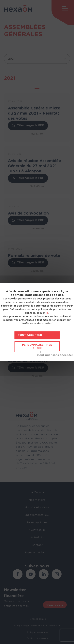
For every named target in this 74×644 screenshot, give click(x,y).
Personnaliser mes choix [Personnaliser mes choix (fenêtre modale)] (37, 347)
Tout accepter (30, 335)
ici (47, 313)
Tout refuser (55, 354)
